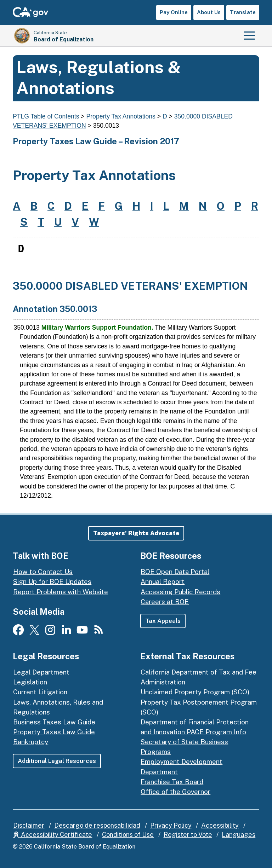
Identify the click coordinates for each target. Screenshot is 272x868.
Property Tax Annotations (121, 116)
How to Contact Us (43, 572)
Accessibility (220, 825)
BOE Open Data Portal (175, 572)
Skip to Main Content (136, 0)
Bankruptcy (31, 742)
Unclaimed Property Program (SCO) (195, 692)
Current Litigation (40, 692)
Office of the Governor (175, 792)
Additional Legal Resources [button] (57, 761)
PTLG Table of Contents (46, 116)
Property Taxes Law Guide (54, 732)
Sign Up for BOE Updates (52, 581)
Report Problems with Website (61, 592)
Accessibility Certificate (53, 835)
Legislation (30, 682)
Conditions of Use (128, 835)
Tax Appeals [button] (163, 621)
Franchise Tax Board (172, 782)
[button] (136, 533)
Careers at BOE (165, 602)
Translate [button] (243, 12)
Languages (239, 835)
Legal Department (41, 672)
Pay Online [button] (174, 12)
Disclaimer (29, 825)
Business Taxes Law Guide (54, 722)
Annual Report (163, 581)
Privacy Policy (171, 825)
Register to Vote (188, 835)
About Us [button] (209, 12)
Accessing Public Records (180, 592)
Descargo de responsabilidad (97, 825)
